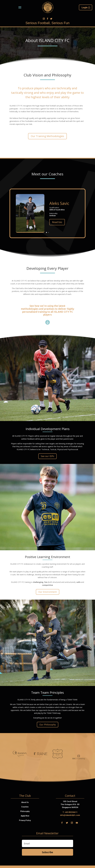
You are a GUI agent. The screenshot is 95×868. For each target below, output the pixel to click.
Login (85, 7)
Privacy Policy (25, 820)
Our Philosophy (48, 725)
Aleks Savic (84, 203)
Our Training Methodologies (47, 136)
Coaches (25, 807)
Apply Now (25, 816)
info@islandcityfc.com (70, 815)
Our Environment (48, 592)
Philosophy (25, 811)
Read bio (82, 222)
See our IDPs (47, 456)
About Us (25, 802)
